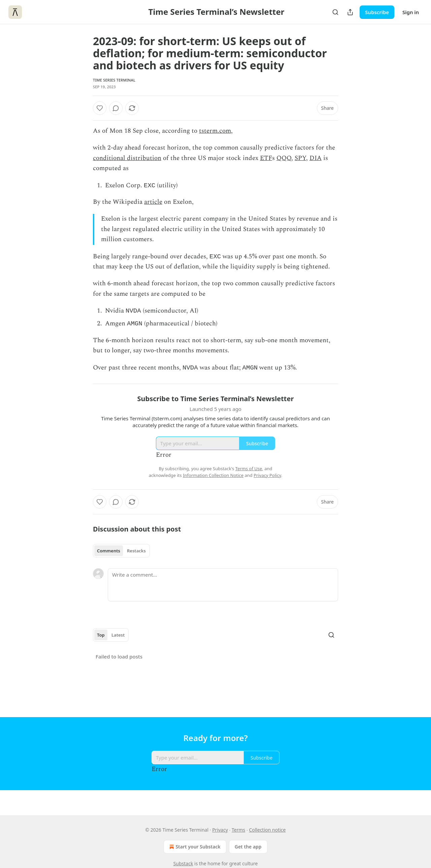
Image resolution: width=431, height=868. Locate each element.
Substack (183, 863)
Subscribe (377, 12)
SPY (300, 158)
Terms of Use (249, 472)
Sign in (411, 12)
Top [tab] (101, 638)
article (153, 203)
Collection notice (267, 830)
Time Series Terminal (114, 80)
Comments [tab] (109, 554)
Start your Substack (194, 847)
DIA (316, 158)
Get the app (248, 847)
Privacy (220, 830)
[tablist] (121, 554)
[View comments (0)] (116, 108)
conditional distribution (127, 158)
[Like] (100, 108)
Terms (238, 830)
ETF (266, 158)
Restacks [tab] (136, 554)
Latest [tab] (118, 638)
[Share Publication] (350, 12)
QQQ (284, 158)
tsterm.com (215, 131)
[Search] (335, 12)
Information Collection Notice (213, 479)
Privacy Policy (267, 479)
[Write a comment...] (223, 588)
